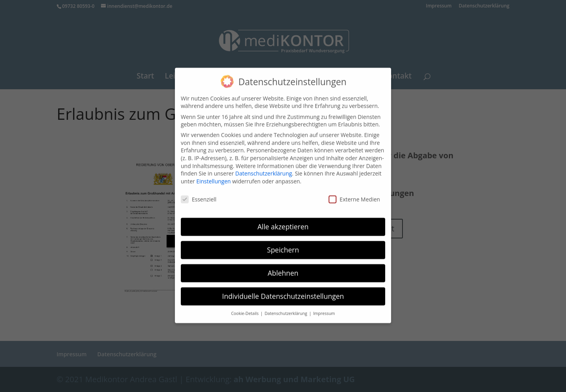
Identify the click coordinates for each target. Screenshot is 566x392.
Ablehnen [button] (283, 268)
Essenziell (199, 194)
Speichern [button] (283, 245)
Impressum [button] (324, 309)
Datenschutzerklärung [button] (286, 309)
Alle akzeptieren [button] (283, 222)
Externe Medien (354, 194)
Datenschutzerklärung (264, 169)
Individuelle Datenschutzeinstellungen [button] (283, 291)
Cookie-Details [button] (245, 309)
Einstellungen (213, 177)
